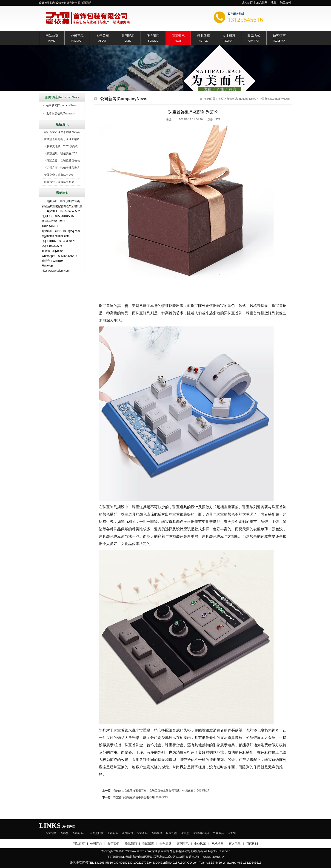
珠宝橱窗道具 (201, 833)
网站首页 (52, 35)
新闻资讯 (178, 35)
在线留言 (148, 844)
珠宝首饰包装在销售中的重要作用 (134, 797)
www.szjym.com (140, 851)
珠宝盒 (185, 833)
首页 (221, 99)
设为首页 (247, 3)
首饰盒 (64, 833)
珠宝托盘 (171, 833)
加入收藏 (262, 3)
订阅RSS (252, 844)
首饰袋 (232, 833)
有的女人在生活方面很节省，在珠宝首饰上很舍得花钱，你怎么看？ (155, 791)
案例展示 (128, 35)
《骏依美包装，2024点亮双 (61, 146)
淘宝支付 (285, 3)
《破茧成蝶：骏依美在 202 (60, 153)
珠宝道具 (142, 833)
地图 (274, 3)
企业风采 (200, 844)
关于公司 (103, 35)
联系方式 (254, 35)
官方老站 (235, 844)
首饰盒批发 (97, 833)
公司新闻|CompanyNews (61, 105)
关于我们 (113, 844)
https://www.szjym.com (56, 271)
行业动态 (203, 35)
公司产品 (77, 35)
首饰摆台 (157, 833)
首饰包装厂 (79, 833)
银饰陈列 (127, 833)
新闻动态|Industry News (241, 99)
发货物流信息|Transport (61, 113)
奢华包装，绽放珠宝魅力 (59, 182)
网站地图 (217, 844)
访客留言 (279, 35)
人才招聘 (229, 35)
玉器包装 (113, 833)
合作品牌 (165, 844)
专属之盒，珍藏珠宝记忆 (59, 175)
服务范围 (153, 35)
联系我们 (131, 844)
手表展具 (218, 833)
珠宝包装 (51, 833)
